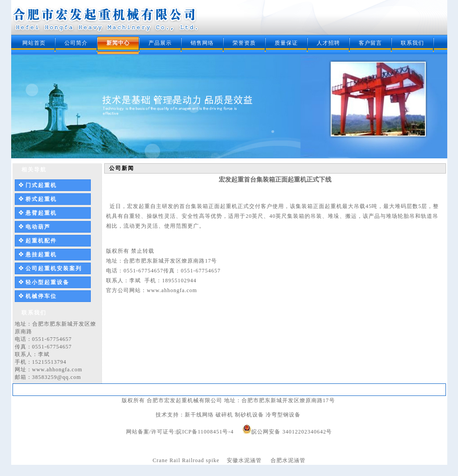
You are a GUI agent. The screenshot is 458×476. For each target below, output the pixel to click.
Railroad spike (201, 460)
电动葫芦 (38, 227)
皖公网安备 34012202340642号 (292, 432)
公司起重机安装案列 (54, 268)
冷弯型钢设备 (283, 415)
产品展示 (160, 43)
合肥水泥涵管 (288, 460)
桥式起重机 (41, 199)
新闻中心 (118, 43)
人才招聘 (328, 43)
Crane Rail (166, 460)
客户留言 (370, 43)
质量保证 (286, 43)
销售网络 (202, 43)
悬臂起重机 (41, 213)
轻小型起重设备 (47, 282)
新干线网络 (199, 415)
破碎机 (224, 415)
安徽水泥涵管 (244, 460)
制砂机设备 (249, 415)
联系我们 (412, 43)
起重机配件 (41, 241)
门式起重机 (41, 185)
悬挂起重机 (41, 255)
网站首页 (34, 43)
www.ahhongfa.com (57, 370)
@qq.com (69, 377)
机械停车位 (41, 296)
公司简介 (76, 43)
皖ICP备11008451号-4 (205, 432)
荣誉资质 (244, 43)
